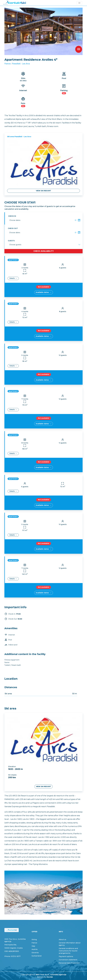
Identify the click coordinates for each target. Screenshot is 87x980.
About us (62, 940)
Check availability (44, 251)
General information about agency (70, 944)
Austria (34, 949)
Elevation (12, 767)
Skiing (34, 940)
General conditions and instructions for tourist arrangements (68, 951)
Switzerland (36, 956)
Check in (12, 216)
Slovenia (35, 953)
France (7, 64)
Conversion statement (68, 960)
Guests (11, 241)
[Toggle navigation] (79, 3)
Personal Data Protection (69, 963)
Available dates (44, 292)
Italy (33, 946)
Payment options (66, 956)
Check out (13, 228)
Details (13, 278)
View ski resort (43, 191)
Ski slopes (12, 775)
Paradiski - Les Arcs (21, 64)
